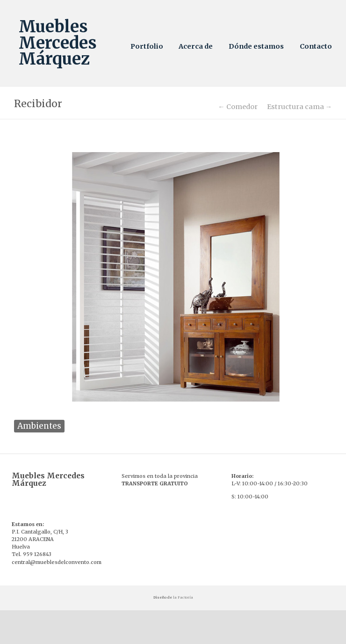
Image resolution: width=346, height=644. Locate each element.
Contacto (316, 46)
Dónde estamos (256, 46)
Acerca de (196, 46)
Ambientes (39, 426)
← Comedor (238, 107)
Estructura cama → (299, 107)
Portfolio (147, 46)
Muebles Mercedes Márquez (58, 43)
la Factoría (183, 597)
